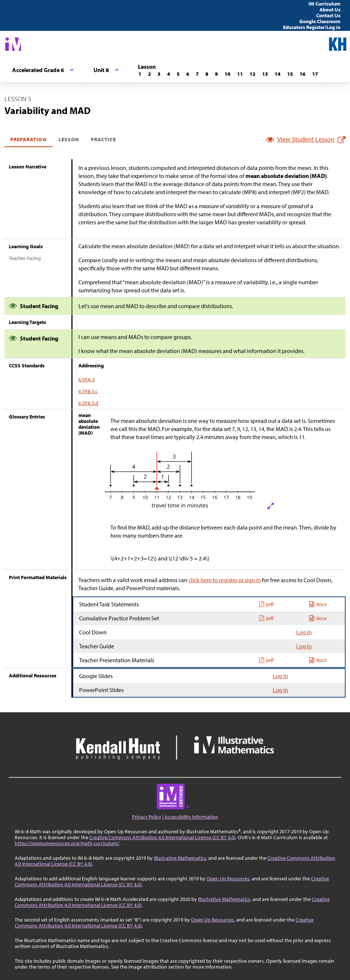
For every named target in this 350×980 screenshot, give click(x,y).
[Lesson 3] (159, 74)
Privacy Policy (147, 817)
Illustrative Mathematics (180, 858)
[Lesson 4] (169, 74)
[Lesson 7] (197, 74)
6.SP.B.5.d (88, 403)
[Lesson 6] (188, 74)
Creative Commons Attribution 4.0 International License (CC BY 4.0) (162, 837)
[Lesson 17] (315, 74)
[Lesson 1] (140, 74)
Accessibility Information (191, 817)
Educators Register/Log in (312, 27)
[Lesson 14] (277, 74)
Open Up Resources (228, 879)
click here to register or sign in (225, 580)
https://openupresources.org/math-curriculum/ (67, 843)
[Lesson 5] (178, 74)
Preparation (29, 139)
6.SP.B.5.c (88, 391)
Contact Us (328, 15)
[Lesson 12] (252, 74)
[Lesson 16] (303, 74)
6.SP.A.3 (86, 379)
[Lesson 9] (216, 74)
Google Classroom (320, 21)
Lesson (69, 139)
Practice (103, 139)
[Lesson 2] (149, 74)
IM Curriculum (324, 4)
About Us (330, 10)
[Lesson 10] (227, 74)
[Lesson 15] (290, 74)
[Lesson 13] (265, 74)
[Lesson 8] (207, 74)
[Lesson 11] (240, 74)
